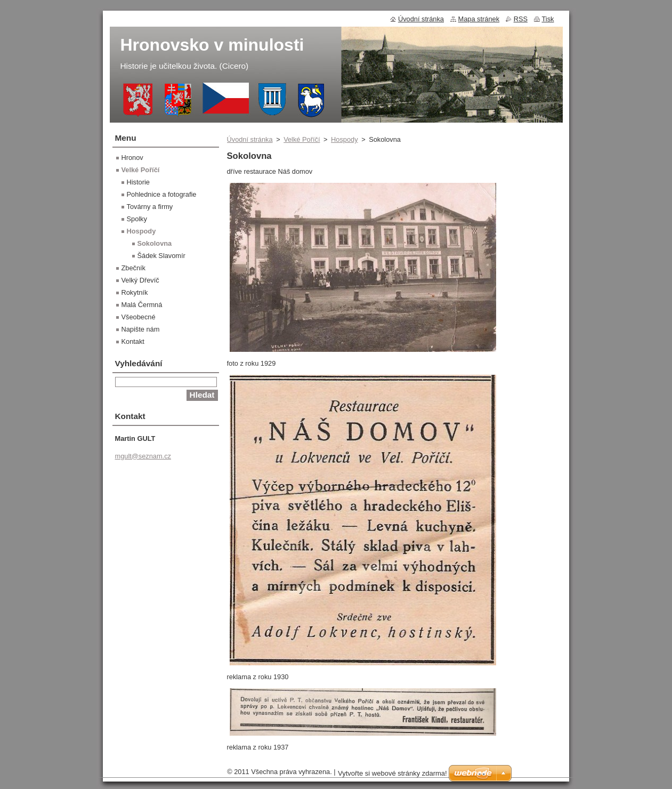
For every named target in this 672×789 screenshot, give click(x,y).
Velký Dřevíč (140, 280)
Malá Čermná (142, 305)
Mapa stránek (479, 19)
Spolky (137, 219)
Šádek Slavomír (161, 256)
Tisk (548, 19)
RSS (521, 19)
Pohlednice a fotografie (162, 194)
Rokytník (135, 292)
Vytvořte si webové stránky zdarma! (392, 773)
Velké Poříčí (302, 139)
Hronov (132, 158)
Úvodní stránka (250, 139)
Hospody (345, 139)
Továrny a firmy (150, 207)
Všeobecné (139, 317)
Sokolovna (155, 243)
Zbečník (134, 268)
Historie (138, 182)
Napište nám (141, 329)
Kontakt (133, 341)
